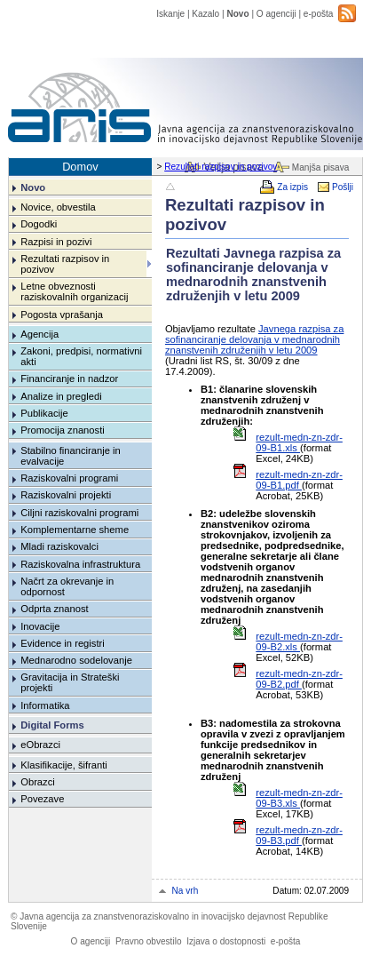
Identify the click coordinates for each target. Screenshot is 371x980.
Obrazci (38, 782)
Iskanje (170, 14)
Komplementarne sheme (75, 530)
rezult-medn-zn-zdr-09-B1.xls (299, 442)
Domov (80, 167)
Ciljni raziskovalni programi (79, 513)
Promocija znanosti (63, 430)
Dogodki (39, 224)
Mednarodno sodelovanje (76, 660)
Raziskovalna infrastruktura (80, 564)
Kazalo (205, 14)
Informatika (45, 705)
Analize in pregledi (61, 396)
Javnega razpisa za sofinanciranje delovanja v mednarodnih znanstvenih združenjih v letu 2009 (255, 339)
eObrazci (40, 745)
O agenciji (276, 14)
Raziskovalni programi (69, 478)
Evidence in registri (63, 643)
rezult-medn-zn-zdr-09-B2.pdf (299, 679)
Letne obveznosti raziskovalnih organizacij (74, 291)
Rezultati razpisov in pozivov (221, 167)
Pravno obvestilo (149, 941)
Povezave (42, 799)
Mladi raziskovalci (59, 546)
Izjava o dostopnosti (226, 941)
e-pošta (319, 14)
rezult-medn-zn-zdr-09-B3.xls (299, 798)
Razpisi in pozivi (56, 242)
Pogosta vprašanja (62, 315)
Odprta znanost (55, 609)
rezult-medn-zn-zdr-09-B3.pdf (299, 835)
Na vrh (185, 891)
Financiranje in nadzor (69, 378)
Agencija (39, 334)
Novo (237, 14)
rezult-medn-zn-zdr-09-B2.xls (299, 641)
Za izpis (292, 187)
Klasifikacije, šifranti (64, 765)
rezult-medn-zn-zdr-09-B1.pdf (299, 480)
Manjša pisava (320, 167)
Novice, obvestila (58, 207)
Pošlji (343, 187)
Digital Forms (52, 725)
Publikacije (44, 413)
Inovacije (40, 626)
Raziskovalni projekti (66, 495)
